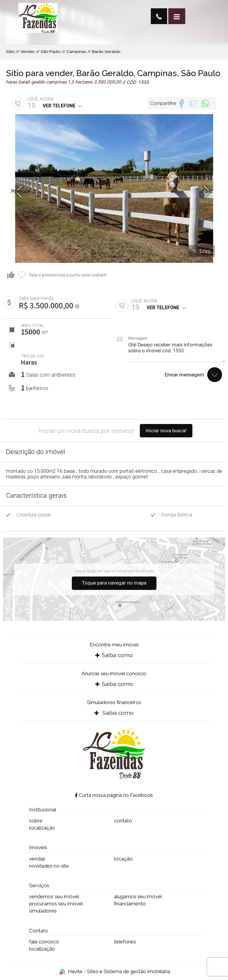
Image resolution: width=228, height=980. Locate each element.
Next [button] (208, 191)
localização (42, 828)
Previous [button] (20, 191)
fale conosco (44, 942)
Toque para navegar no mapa (114, 583)
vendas (37, 859)
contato (123, 821)
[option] (114, 189)
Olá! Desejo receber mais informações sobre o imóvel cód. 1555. (177, 352)
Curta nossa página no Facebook (114, 795)
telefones (125, 942)
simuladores (43, 911)
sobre (36, 821)
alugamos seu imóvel (138, 896)
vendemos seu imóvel (54, 896)
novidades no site (49, 866)
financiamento (130, 904)
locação (123, 859)
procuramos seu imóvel (56, 904)
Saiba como (114, 655)
